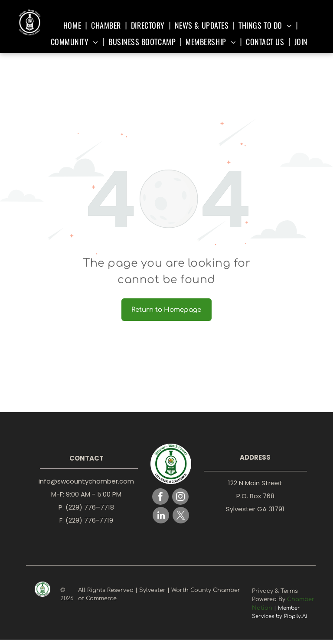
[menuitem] (74, 25)
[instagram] (180, 498)
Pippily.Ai (295, 616)
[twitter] (181, 516)
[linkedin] (161, 516)
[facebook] (160, 498)
